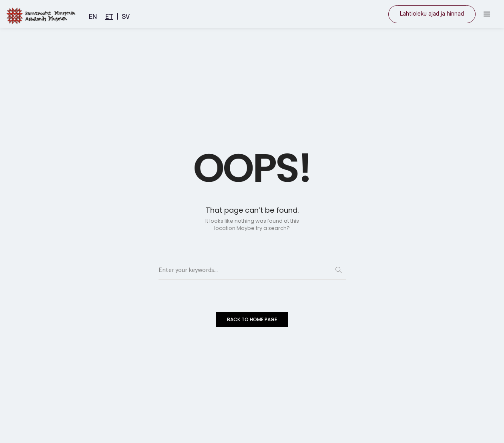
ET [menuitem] (109, 16)
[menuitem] (93, 16)
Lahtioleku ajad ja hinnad (432, 14)
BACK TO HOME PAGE (252, 319)
